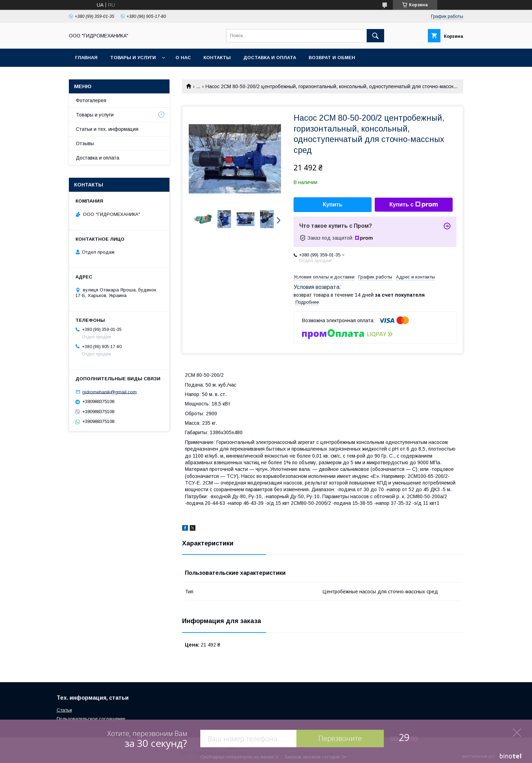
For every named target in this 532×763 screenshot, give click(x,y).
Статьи (64, 710)
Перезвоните (340, 738)
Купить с (414, 205)
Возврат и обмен (332, 58)
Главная (86, 58)
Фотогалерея (91, 100)
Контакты (217, 58)
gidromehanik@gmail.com (109, 392)
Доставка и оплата (270, 58)
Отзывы (85, 143)
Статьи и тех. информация (107, 129)
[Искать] (375, 36)
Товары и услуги (133, 58)
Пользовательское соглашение (91, 719)
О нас (183, 58)
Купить (333, 204)
